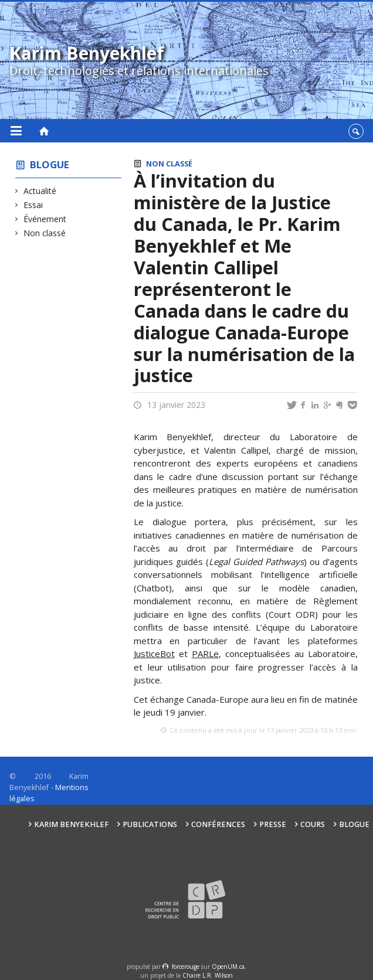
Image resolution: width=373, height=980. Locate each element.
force (186, 967)
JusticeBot (154, 654)
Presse (273, 824)
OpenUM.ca (228, 967)
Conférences (218, 824)
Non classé (45, 233)
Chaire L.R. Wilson (208, 975)
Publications (150, 824)
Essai (33, 205)
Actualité (40, 191)
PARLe (205, 654)
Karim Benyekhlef (71, 824)
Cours (313, 824)
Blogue (50, 164)
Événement (45, 219)
